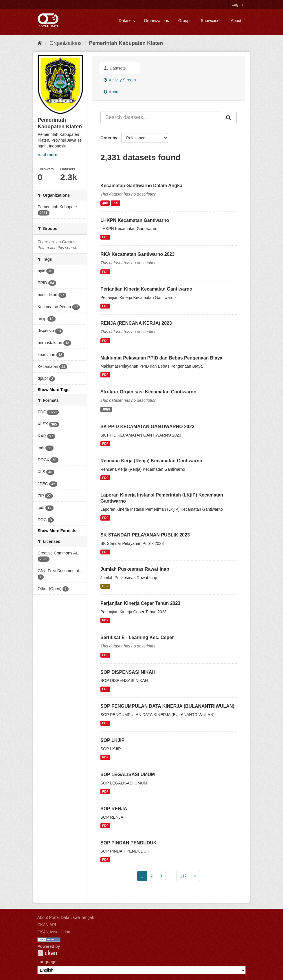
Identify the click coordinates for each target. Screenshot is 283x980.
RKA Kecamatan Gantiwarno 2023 (137, 254)
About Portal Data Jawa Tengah (66, 917)
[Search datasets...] (161, 118)
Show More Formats (57, 531)
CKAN (47, 953)
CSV (105, 586)
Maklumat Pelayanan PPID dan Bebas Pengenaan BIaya (161, 358)
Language (47, 962)
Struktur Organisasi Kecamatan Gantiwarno (148, 392)
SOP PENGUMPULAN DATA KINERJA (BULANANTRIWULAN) (167, 706)
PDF (116, 203)
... (171, 876)
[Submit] (229, 118)
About (236, 21)
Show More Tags (54, 390)
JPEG (106, 409)
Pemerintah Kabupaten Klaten (126, 43)
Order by (109, 138)
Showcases (211, 21)
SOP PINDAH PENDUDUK (128, 843)
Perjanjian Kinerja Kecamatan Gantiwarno (146, 289)
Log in (237, 4)
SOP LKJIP (112, 740)
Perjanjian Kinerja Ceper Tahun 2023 (140, 603)
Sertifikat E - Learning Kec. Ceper (137, 637)
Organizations (157, 21)
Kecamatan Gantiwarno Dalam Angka (141, 186)
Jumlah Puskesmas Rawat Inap (135, 569)
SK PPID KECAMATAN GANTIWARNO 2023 (147, 427)
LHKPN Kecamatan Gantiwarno (135, 220)
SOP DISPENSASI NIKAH (128, 672)
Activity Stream (120, 80)
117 (183, 876)
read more (47, 155)
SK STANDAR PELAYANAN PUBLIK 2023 (145, 535)
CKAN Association (54, 932)
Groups (185, 21)
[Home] (40, 43)
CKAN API (47, 925)
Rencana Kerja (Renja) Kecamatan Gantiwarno (151, 461)
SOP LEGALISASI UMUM (128, 774)
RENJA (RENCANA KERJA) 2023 (136, 323)
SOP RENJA (114, 809)
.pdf (105, 203)
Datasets (127, 21)
